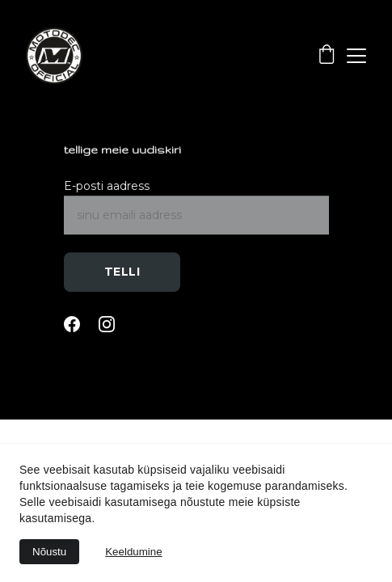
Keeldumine (133, 552)
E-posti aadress (107, 187)
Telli (122, 272)
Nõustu (49, 552)
